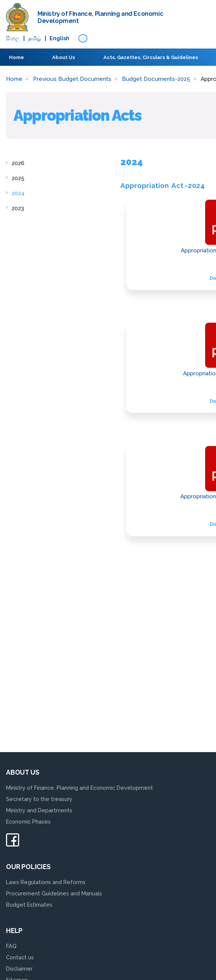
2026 (18, 163)
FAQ (11, 946)
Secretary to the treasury (39, 799)
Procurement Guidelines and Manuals (54, 893)
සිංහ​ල (13, 39)
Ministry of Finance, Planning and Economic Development (79, 788)
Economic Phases (28, 821)
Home (16, 57)
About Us (64, 57)
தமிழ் (34, 39)
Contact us (20, 957)
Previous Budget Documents (72, 79)
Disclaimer (19, 969)
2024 (18, 193)
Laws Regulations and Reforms (46, 882)
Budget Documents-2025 (156, 79)
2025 (18, 178)
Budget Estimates (29, 905)
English (59, 39)
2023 (18, 208)
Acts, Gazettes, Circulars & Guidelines (151, 57)
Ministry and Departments (39, 810)
